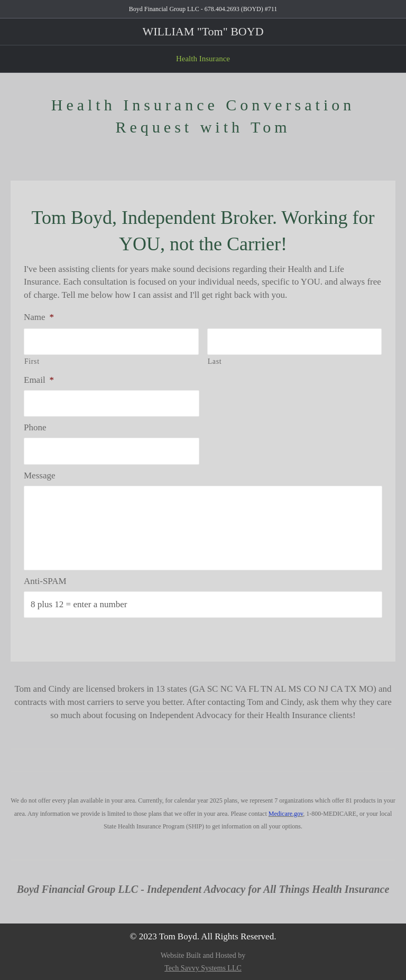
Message (39, 475)
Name (39, 317)
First (32, 361)
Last (215, 361)
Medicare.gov (286, 814)
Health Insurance (203, 59)
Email (39, 380)
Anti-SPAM (45, 581)
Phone (35, 427)
